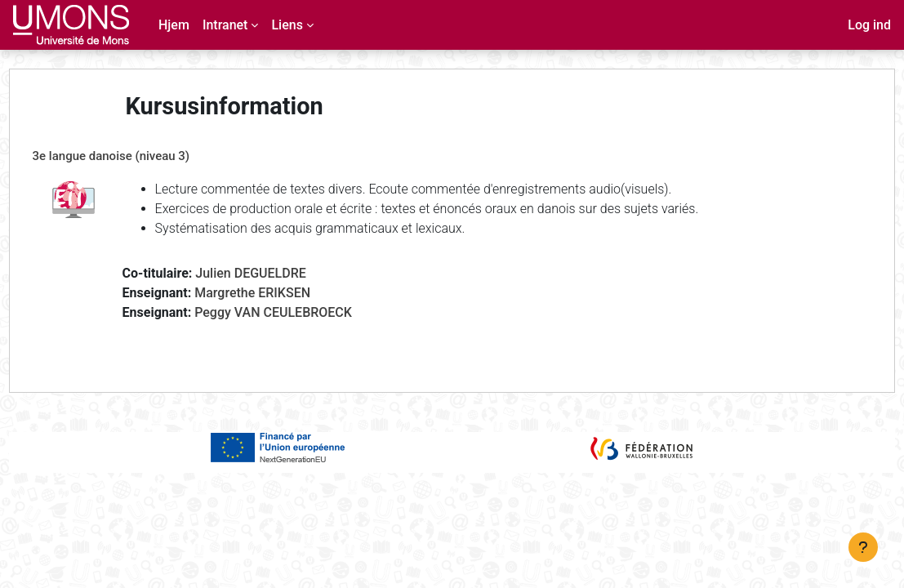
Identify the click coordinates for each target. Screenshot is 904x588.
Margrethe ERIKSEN (283, 293)
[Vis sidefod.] (863, 547)
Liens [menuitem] (287, 25)
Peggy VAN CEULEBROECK (304, 312)
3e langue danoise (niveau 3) (142, 156)
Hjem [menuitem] (174, 25)
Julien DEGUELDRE (281, 273)
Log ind (869, 25)
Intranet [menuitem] (225, 25)
